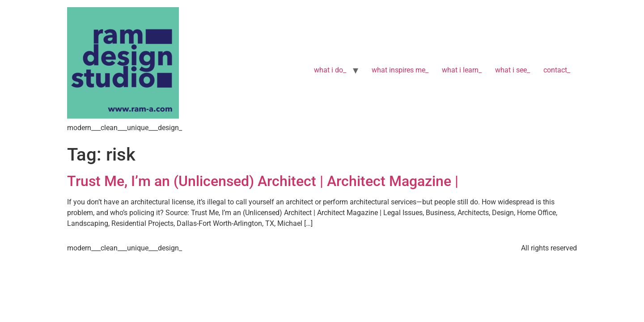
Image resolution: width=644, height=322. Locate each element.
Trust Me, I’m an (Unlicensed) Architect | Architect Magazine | (265, 181)
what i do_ (330, 70)
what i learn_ (462, 70)
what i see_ (513, 70)
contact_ (557, 70)
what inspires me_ (400, 70)
